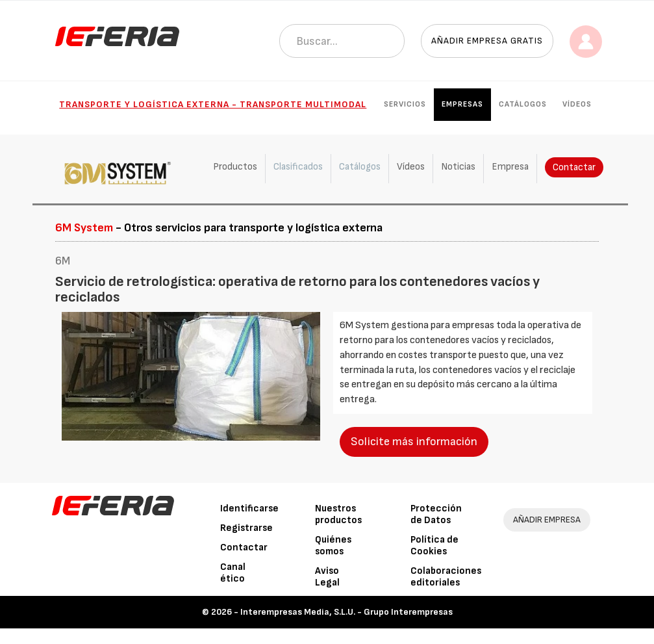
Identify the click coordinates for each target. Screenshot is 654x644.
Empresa (510, 167)
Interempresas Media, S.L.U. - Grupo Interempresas (346, 612)
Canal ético (233, 573)
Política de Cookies (434, 546)
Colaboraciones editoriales (446, 577)
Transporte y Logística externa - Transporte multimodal (213, 104)
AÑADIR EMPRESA (547, 520)
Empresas (462, 104)
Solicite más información (414, 442)
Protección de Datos (436, 514)
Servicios (405, 104)
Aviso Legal (327, 577)
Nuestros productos (338, 514)
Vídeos (577, 104)
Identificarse (249, 509)
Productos (235, 167)
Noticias (458, 167)
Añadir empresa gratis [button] (487, 41)
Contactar (574, 167)
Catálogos (523, 104)
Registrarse (246, 528)
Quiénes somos (333, 546)
